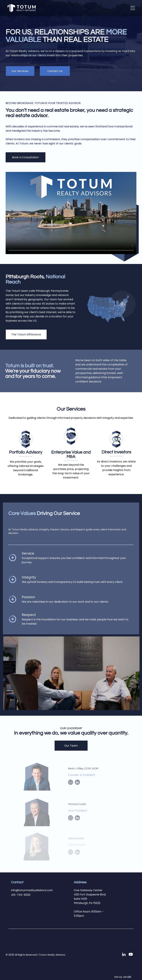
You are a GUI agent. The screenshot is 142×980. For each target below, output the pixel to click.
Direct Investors (116, 452)
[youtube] (131, 955)
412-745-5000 (21, 895)
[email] (71, 783)
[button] (133, 8)
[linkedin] (77, 783)
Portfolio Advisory (26, 452)
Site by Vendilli (123, 977)
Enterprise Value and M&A (71, 454)
